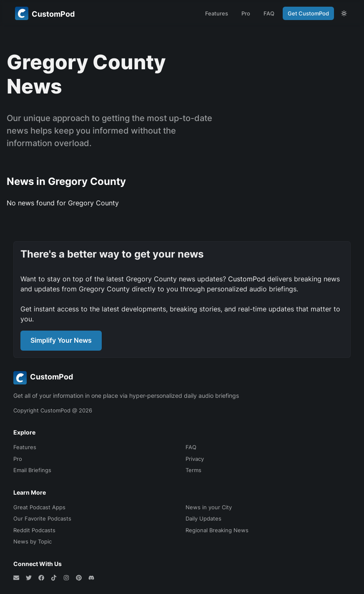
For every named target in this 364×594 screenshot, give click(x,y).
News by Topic (33, 541)
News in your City (209, 507)
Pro (246, 13)
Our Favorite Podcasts (42, 518)
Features (217, 13)
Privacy (195, 459)
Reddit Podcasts (34, 530)
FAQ (269, 13)
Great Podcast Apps (39, 507)
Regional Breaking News (217, 530)
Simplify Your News (61, 340)
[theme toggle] (344, 13)
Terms (193, 470)
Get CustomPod (308, 13)
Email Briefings (32, 470)
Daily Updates (203, 518)
